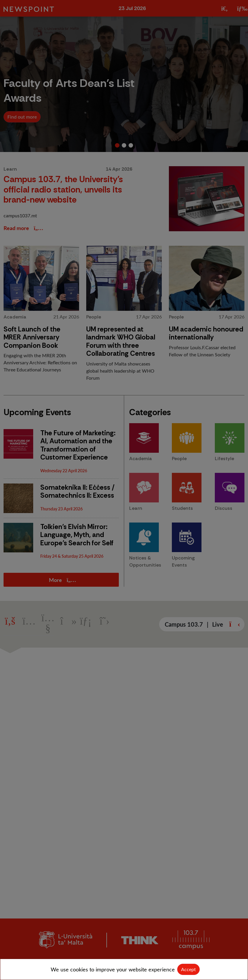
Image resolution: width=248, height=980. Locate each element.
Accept (188, 969)
